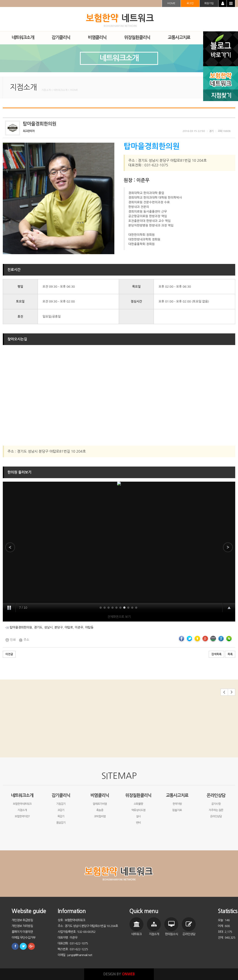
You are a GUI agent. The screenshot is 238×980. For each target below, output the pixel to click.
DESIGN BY (119, 974)
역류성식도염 (138, 810)
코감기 (61, 810)
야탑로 (69, 627)
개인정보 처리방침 (22, 926)
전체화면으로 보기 (119, 617)
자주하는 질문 (216, 810)
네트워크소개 (22, 795)
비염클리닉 (100, 795)
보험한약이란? (22, 816)
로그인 (190, 3)
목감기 (61, 816)
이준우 (79, 627)
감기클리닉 (61, 795)
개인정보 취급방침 (22, 920)
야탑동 (89, 627)
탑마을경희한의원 (21, 627)
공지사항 (216, 804)
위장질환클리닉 (138, 795)
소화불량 (138, 804)
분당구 (59, 627)
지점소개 (22, 810)
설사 (138, 816)
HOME (171, 3)
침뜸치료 (177, 810)
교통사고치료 (177, 795)
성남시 (48, 627)
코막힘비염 (100, 816)
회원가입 (209, 3)
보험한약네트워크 (22, 804)
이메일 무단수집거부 (23, 938)
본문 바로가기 (0, 0)
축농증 (100, 810)
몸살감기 (61, 823)
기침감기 (61, 804)
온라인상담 (216, 795)
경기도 (38, 627)
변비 (138, 823)
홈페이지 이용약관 (22, 932)
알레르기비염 (100, 804)
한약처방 (177, 804)
